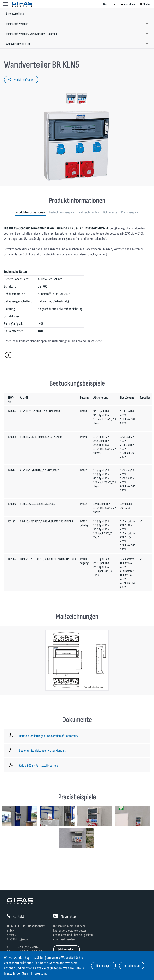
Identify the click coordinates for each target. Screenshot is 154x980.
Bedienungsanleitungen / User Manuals (42, 751)
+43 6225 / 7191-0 (29, 947)
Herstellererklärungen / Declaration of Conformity (49, 736)
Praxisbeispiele (130, 212)
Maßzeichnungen (89, 212)
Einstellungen (103, 966)
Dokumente (110, 212)
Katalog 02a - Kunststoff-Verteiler (39, 765)
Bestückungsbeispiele (62, 212)
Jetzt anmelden (66, 949)
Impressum (38, 973)
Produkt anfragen (23, 80)
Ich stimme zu (132, 966)
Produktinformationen (30, 212)
